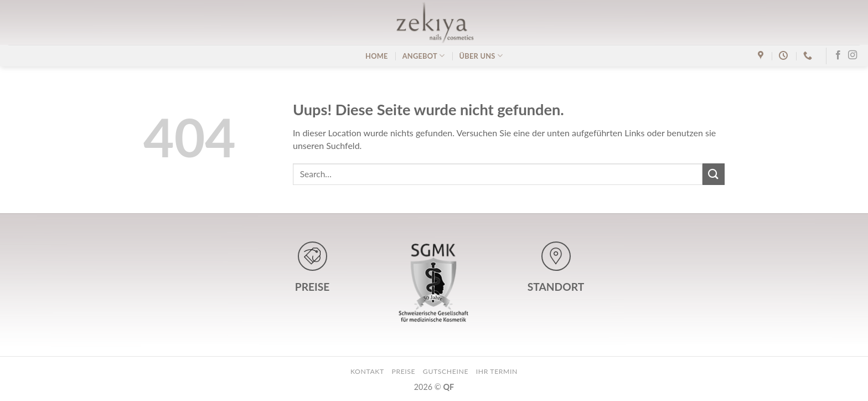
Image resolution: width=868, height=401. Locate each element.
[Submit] (714, 174)
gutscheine (446, 371)
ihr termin (497, 371)
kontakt (367, 371)
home (377, 56)
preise (403, 371)
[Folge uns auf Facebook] (838, 55)
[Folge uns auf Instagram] (852, 55)
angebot (424, 56)
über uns (481, 56)
